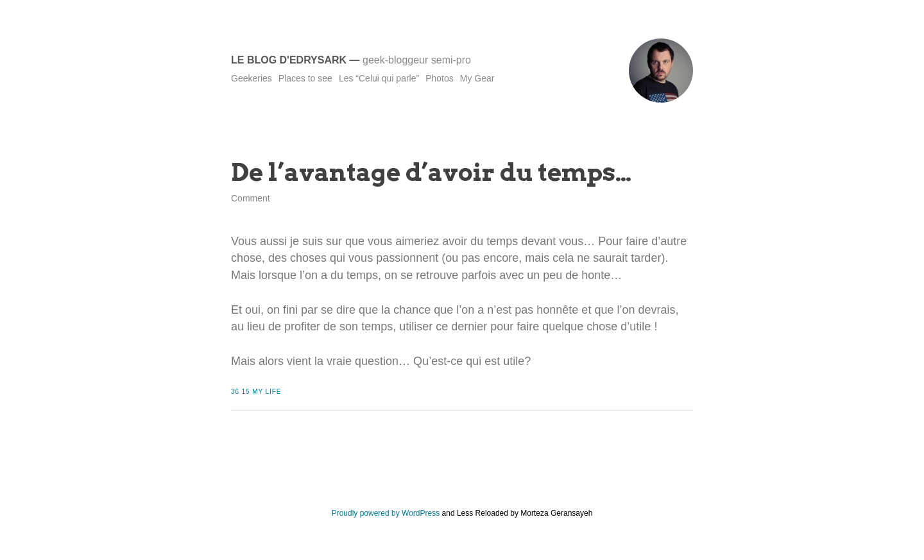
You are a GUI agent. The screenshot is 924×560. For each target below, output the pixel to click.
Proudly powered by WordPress (386, 513)
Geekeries (252, 78)
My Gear (477, 78)
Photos (440, 78)
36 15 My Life (256, 392)
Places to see (305, 78)
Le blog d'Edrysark (289, 60)
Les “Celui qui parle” (379, 78)
